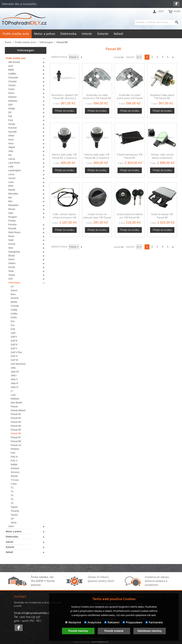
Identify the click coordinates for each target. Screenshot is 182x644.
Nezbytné (73, 622)
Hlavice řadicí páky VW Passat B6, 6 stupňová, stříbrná (97, 158)
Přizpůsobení (132, 622)
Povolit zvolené (114, 631)
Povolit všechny (78, 631)
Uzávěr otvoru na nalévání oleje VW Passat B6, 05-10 (97, 217)
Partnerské (154, 622)
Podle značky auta (25, 42)
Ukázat (130, 57)
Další (173, 57)
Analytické (93, 622)
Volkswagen (46, 42)
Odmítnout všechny (150, 631)
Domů (8, 42)
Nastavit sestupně (82, 57)
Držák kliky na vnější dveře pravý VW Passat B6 (130, 98)
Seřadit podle (59, 57)
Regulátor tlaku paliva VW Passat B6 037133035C (162, 98)
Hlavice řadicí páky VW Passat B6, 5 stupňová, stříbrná (64, 158)
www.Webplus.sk (100, 642)
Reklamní (112, 622)
